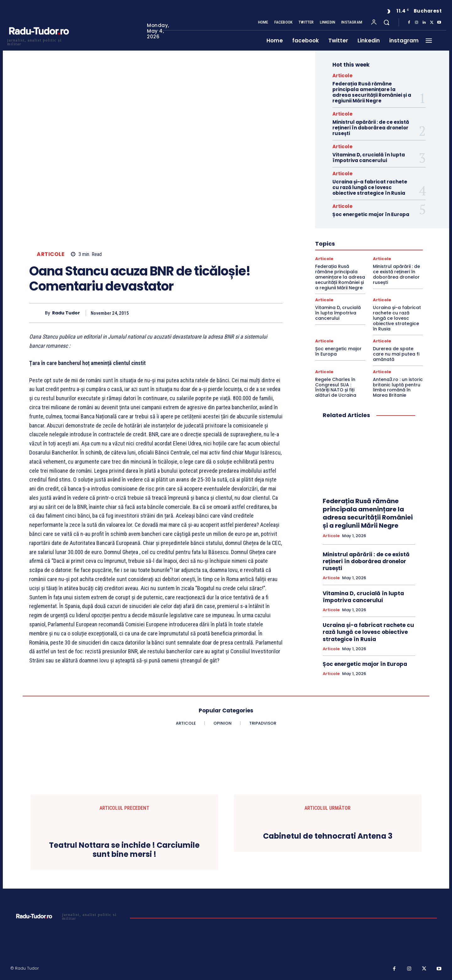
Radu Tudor (66, 313)
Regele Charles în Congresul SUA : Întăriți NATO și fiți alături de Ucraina (336, 387)
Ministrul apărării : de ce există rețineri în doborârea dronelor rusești (371, 128)
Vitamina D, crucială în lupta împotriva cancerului (369, 158)
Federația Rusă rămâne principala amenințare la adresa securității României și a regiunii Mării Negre (372, 92)
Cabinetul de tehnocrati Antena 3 (328, 836)
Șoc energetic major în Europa (371, 214)
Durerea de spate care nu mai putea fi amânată (396, 354)
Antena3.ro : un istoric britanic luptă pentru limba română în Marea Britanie (398, 387)
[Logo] (39, 41)
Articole (51, 254)
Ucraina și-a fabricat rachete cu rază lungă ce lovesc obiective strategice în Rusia (370, 187)
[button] (386, 22)
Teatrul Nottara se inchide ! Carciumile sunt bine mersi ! (124, 850)
